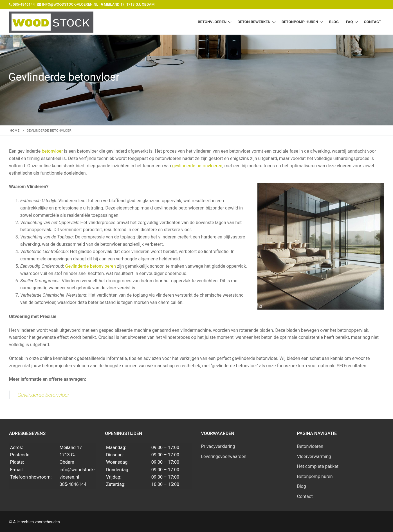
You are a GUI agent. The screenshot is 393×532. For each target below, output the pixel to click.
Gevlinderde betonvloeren (90, 266)
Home (15, 130)
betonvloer (52, 151)
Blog (302, 486)
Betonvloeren (310, 446)
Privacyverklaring (218, 446)
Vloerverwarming (314, 457)
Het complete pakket (318, 466)
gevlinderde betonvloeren (197, 166)
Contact (305, 496)
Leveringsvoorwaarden (224, 457)
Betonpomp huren (315, 476)
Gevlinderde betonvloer (43, 395)
